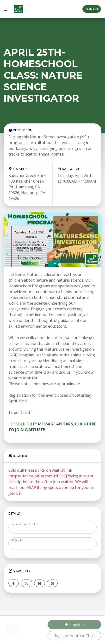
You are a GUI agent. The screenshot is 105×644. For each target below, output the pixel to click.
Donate (92, 9)
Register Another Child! (74, 636)
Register (74, 625)
